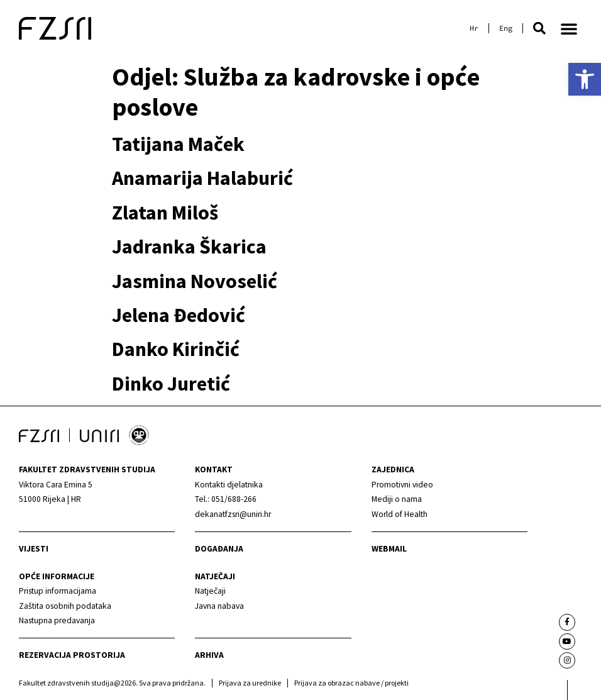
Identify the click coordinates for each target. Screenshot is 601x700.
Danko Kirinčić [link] (176, 349)
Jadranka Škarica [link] (189, 247)
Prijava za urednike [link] (250, 683)
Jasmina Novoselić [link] (195, 281)
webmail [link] (389, 549)
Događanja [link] (219, 549)
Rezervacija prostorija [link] (72, 655)
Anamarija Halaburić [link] (202, 178)
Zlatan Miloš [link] (165, 213)
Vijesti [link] (34, 549)
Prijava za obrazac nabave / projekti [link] (351, 683)
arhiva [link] (209, 655)
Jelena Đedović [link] (179, 315)
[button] (539, 28)
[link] (585, 79)
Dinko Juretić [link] (171, 384)
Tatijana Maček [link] (178, 144)
